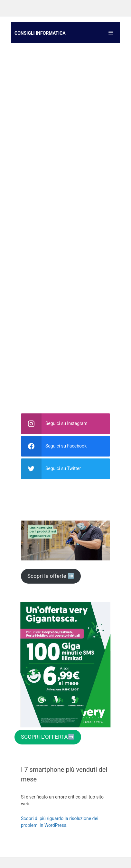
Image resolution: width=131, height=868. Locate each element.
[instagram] (65, 424)
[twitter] (65, 469)
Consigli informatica (40, 33)
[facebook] (65, 446)
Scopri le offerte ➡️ (51, 576)
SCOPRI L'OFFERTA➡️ (48, 737)
